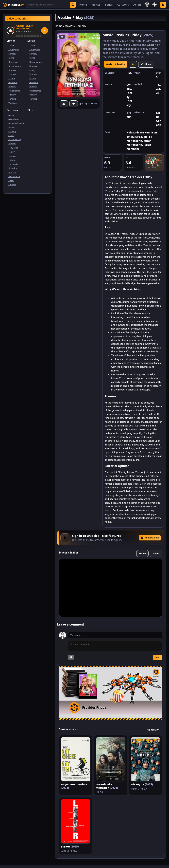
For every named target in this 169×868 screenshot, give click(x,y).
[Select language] (147, 4)
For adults (13, 164)
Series (109, 5)
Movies (96, 5)
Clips (30, 110)
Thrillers (12, 99)
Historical (13, 83)
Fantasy (12, 74)
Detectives (13, 62)
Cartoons (123, 5)
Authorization (150, 538)
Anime (11, 127)
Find (73, 5)
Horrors (12, 87)
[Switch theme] (155, 5)
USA (129, 73)
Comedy (12, 54)
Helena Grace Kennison (142, 132)
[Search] (51, 5)
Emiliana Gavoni (137, 137)
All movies (153, 730)
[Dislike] (74, 104)
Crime (11, 58)
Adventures (14, 50)
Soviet (11, 180)
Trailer (156, 553)
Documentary (15, 66)
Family (32, 70)
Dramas (12, 70)
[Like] (64, 104)
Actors (137, 5)
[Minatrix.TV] (13, 5)
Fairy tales (13, 148)
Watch (142, 553)
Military (12, 95)
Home (83, 5)
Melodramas (14, 91)
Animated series (16, 123)
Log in (163, 5)
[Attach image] (71, 657)
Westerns (13, 103)
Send (158, 657)
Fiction (12, 78)
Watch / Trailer (116, 64)
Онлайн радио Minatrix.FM (25, 27)
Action (11, 46)
